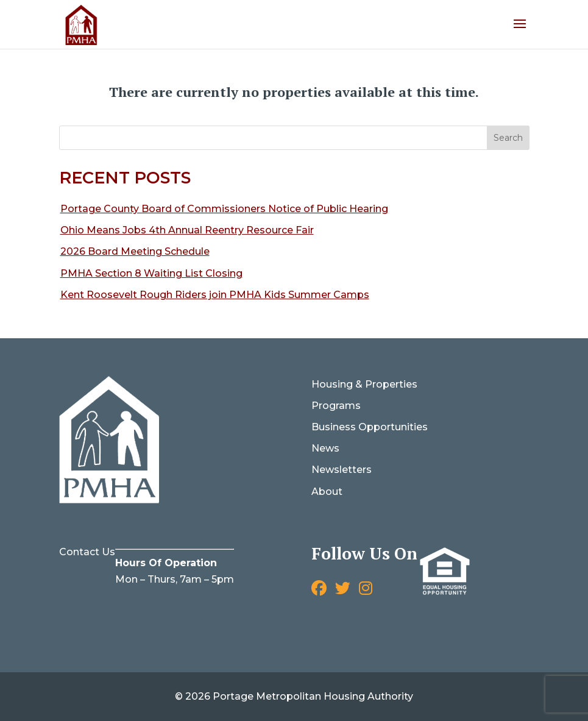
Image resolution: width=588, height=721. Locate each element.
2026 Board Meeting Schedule (135, 251)
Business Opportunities (370, 427)
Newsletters (342, 470)
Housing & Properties (364, 384)
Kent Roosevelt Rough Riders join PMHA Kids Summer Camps (215, 295)
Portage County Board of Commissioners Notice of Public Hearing (224, 209)
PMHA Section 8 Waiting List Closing (151, 273)
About (327, 492)
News (325, 448)
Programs (336, 406)
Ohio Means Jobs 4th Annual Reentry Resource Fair (187, 230)
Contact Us (87, 552)
